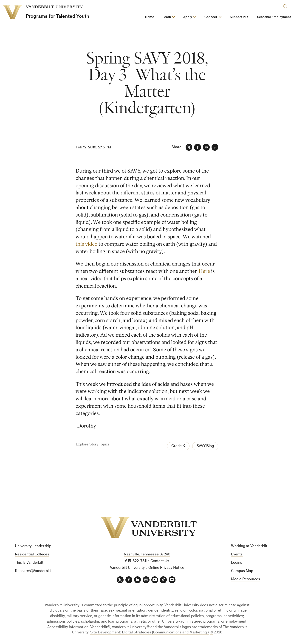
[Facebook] (197, 147)
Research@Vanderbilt (33, 571)
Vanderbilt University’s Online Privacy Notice (147, 568)
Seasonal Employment (274, 17)
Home (150, 17)
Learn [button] (167, 17)
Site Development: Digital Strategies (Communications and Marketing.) (150, 633)
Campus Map (242, 571)
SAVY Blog (205, 446)
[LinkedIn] (215, 147)
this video (87, 244)
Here (205, 271)
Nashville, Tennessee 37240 (147, 555)
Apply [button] (188, 17)
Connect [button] (211, 17)
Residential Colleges (32, 555)
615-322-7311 (136, 561)
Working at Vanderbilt (249, 547)
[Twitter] (189, 147)
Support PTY (239, 17)
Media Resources (246, 579)
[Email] (206, 147)
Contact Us (160, 561)
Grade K (178, 446)
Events (237, 555)
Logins (237, 563)
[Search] (286, 5)
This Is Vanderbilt (29, 563)
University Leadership (33, 547)
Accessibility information (68, 627)
